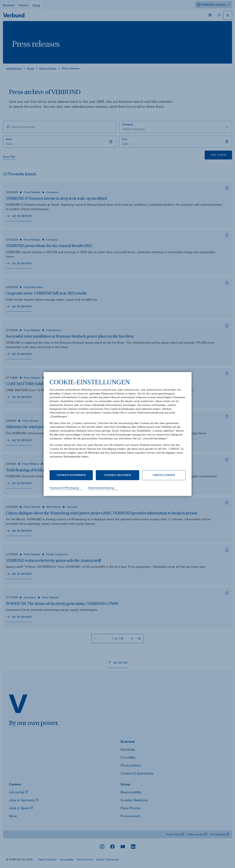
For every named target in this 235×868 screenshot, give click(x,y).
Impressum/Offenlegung (64, 488)
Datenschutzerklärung (101, 488)
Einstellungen (164, 475)
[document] (118, 421)
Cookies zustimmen (71, 475)
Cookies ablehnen (117, 475)
